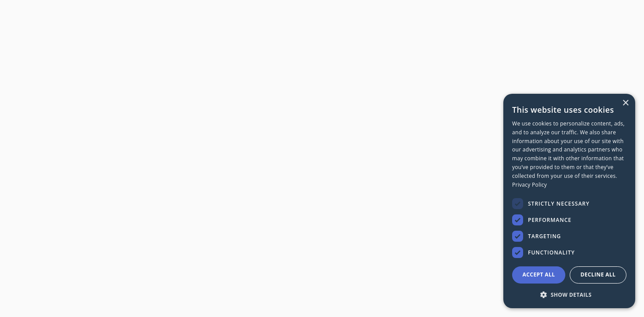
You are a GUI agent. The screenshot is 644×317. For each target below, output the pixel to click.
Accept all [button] (539, 275)
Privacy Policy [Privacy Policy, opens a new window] (529, 185)
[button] (569, 294)
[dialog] (569, 201)
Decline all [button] (598, 275)
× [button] (625, 103)
